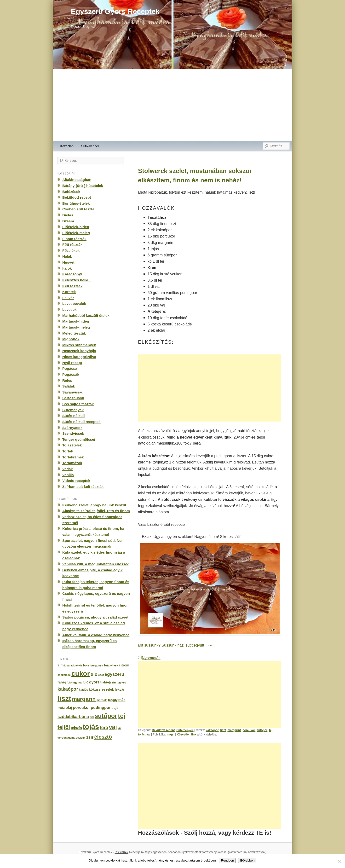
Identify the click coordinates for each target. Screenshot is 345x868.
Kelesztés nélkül (76, 280)
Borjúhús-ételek (76, 203)
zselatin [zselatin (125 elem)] (81, 738)
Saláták (69, 386)
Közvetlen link (187, 735)
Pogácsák (71, 374)
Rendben (227, 860)
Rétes (67, 380)
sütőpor (262, 730)
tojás (141, 735)
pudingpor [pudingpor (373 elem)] (101, 708)
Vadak (68, 469)
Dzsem (68, 221)
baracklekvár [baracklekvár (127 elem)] (74, 665)
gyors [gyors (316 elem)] (94, 682)
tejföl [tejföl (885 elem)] (64, 727)
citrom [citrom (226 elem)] (124, 665)
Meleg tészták (74, 333)
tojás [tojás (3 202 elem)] (91, 727)
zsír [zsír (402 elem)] (90, 737)
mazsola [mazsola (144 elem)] (102, 700)
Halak (67, 256)
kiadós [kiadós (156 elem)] (83, 690)
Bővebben (247, 860)
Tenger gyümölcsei (79, 439)
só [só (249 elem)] (92, 717)
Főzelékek (71, 251)
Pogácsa (70, 368)
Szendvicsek (73, 433)
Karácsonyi (72, 274)
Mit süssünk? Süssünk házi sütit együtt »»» (175, 645)
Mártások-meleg (76, 327)
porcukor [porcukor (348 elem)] (81, 707)
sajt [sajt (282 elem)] (115, 708)
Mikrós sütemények (79, 345)
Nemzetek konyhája (79, 351)
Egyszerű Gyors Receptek (115, 11)
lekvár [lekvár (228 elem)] (120, 689)
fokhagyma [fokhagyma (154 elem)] (74, 683)
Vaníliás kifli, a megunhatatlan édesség (96, 564)
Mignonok (71, 339)
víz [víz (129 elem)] (119, 728)
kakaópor (212, 730)
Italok (67, 268)
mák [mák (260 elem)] (122, 700)
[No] (339, 861)
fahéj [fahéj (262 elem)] (62, 682)
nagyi (171, 735)
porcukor (249, 730)
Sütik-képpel (90, 146)
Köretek (69, 292)
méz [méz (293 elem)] (61, 708)
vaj (148, 735)
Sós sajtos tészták (78, 404)
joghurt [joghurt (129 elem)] (121, 683)
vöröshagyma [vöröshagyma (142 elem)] (66, 738)
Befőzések (71, 192)
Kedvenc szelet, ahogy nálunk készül (94, 505)
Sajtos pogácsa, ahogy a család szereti (96, 617)
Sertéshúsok (73, 398)
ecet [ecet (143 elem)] (101, 675)
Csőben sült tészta (78, 209)
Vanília (68, 475)
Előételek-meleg (76, 233)
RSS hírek (122, 852)
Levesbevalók (74, 304)
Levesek (69, 310)
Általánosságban (77, 180)
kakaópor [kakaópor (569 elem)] (68, 689)
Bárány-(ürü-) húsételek (83, 186)
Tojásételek (72, 445)
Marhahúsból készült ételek (86, 315)
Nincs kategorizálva (79, 357)
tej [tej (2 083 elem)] (122, 716)
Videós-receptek (76, 481)
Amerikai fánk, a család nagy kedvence (96, 635)
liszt (223, 730)
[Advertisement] (172, 105)
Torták (68, 451)
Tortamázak (72, 463)
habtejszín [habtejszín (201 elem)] (108, 682)
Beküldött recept (163, 730)
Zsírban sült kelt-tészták (83, 487)
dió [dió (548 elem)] (94, 674)
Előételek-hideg (76, 227)
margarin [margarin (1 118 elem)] (84, 699)
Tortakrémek (73, 457)
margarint (234, 730)
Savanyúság (73, 392)
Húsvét (68, 262)
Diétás (68, 215)
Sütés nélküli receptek (81, 422)
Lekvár (68, 298)
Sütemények (185, 730)
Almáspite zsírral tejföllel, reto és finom (96, 511)
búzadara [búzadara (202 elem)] (111, 665)
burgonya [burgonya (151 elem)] (97, 665)
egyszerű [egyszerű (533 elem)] (114, 674)
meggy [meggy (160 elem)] (113, 700)
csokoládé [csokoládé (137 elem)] (64, 675)
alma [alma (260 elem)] (62, 665)
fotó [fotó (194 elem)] (85, 682)
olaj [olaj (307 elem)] (69, 708)
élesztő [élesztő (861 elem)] (103, 737)
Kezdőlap (67, 146)
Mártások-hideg (76, 321)
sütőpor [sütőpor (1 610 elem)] (106, 716)
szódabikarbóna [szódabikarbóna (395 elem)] (73, 717)
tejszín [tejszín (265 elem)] (76, 728)
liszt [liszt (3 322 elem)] (64, 698)
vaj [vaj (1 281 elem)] (113, 727)
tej (271, 730)
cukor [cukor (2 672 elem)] (81, 674)
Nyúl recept (72, 363)
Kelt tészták (72, 286)
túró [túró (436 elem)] (104, 728)
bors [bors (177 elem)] (86, 665)
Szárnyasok (72, 428)
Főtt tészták (72, 245)
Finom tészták (74, 239)
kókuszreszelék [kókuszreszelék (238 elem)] (101, 689)
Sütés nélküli (73, 416)
